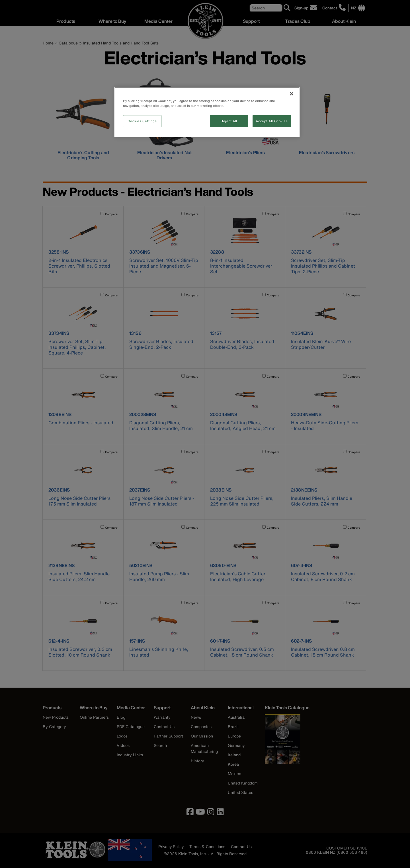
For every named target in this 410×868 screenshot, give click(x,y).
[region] (207, 112)
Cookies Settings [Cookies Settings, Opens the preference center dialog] (142, 121)
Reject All (229, 121)
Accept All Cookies (272, 121)
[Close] (292, 94)
